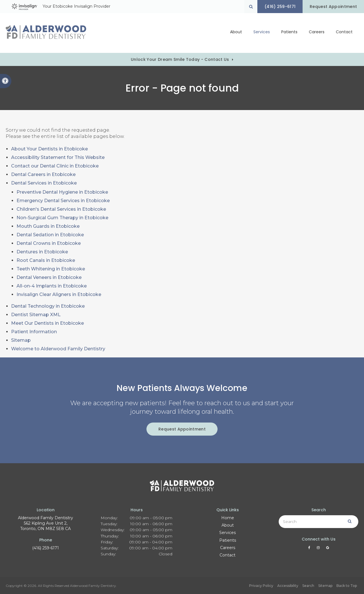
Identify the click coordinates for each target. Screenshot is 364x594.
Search (308, 586)
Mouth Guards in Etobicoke (48, 226)
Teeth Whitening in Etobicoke (51, 269)
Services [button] (262, 33)
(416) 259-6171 (45, 548)
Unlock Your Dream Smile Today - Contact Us (180, 59)
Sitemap (21, 340)
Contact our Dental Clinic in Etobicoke (55, 166)
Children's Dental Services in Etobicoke (61, 209)
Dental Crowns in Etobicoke (49, 243)
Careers (317, 33)
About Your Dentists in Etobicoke (49, 149)
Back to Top (347, 586)
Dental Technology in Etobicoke (48, 306)
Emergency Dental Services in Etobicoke (63, 201)
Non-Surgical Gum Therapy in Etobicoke (62, 218)
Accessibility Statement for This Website (58, 157)
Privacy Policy (261, 586)
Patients (289, 33)
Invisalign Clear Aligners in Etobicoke (59, 294)
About (228, 525)
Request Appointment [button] (333, 7)
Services (227, 533)
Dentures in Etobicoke (42, 252)
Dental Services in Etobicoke (44, 183)
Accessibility (288, 586)
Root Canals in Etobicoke (46, 260)
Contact (344, 33)
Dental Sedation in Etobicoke (50, 235)
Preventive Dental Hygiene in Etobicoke (62, 192)
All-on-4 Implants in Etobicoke (52, 286)
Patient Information (34, 332)
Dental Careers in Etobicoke (43, 174)
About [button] (236, 33)
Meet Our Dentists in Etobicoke (47, 323)
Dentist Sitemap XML (36, 315)
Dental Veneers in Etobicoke (49, 277)
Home (228, 518)
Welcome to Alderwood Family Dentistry (58, 349)
